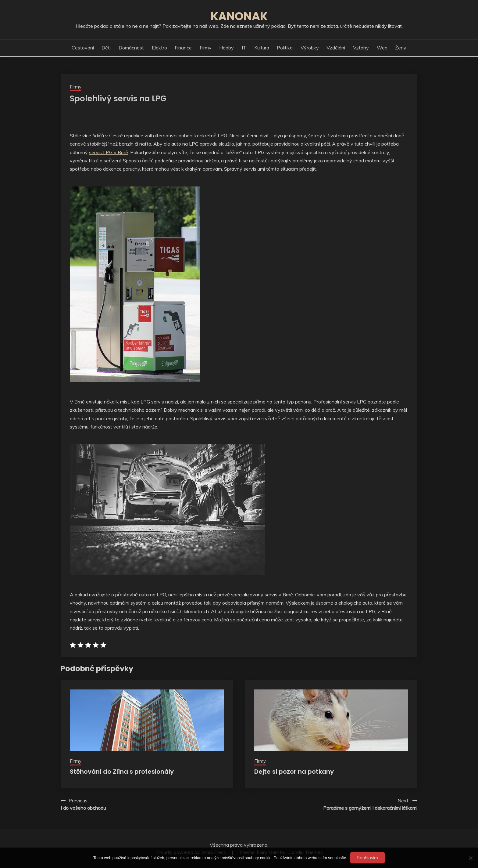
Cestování (83, 48)
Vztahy (361, 48)
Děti (106, 48)
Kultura (262, 48)
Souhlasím (367, 858)
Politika (285, 48)
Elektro (159, 48)
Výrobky (310, 48)
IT (244, 48)
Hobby (227, 48)
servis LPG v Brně (109, 152)
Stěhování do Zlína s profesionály (122, 772)
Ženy (401, 48)
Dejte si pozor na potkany (294, 772)
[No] (470, 858)
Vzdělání (336, 48)
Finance (183, 48)
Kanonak (239, 16)
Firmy (206, 48)
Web (382, 48)
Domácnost (131, 48)
